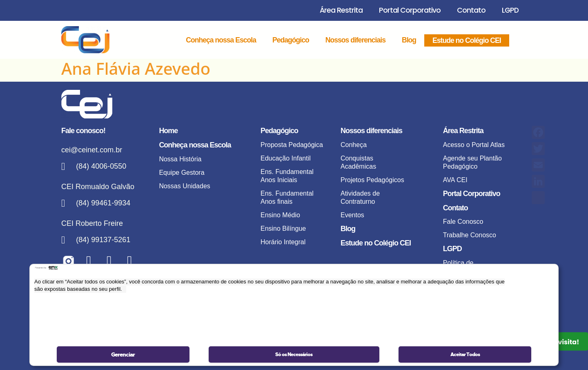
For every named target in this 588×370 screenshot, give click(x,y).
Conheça (354, 145)
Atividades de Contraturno (360, 197)
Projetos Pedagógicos (372, 180)
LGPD (510, 10)
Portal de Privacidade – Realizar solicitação (474, 289)
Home (168, 131)
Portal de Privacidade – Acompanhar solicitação (474, 314)
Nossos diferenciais (355, 40)
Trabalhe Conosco (470, 235)
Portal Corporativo (410, 10)
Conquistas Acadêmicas (358, 162)
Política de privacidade (460, 267)
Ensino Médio (280, 215)
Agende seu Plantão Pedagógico (472, 162)
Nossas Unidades (184, 186)
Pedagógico (291, 40)
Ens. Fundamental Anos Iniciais (287, 176)
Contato (471, 10)
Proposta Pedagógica (292, 145)
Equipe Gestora (182, 173)
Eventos (352, 215)
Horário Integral (283, 242)
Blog (409, 40)
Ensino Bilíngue (283, 228)
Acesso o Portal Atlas (474, 145)
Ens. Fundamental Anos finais (287, 197)
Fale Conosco (463, 222)
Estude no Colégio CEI (467, 40)
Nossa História (180, 159)
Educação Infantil (286, 158)
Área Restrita (341, 10)
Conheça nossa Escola (221, 40)
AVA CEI (455, 180)
